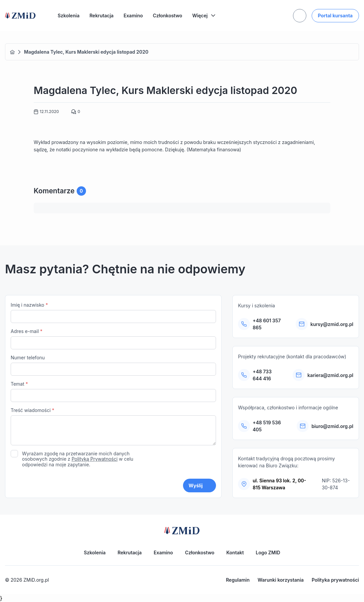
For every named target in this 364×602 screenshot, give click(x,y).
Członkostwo (168, 15)
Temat (113, 391)
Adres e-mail (113, 339)
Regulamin (238, 580)
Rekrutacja (101, 15)
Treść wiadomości (113, 427)
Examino (133, 15)
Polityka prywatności (335, 580)
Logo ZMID (268, 552)
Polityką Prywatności (95, 459)
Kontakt (235, 552)
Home (12, 52)
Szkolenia (68, 15)
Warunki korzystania (281, 580)
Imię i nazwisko (113, 312)
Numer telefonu (113, 365)
